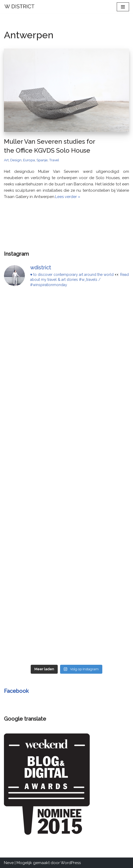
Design (16, 160)
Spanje (42, 160)
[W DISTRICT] (20, 7)
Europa (29, 160)
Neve (9, 863)
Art (6, 160)
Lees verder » (68, 197)
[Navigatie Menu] (123, 7)
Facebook (16, 691)
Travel (54, 160)
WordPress (71, 863)
